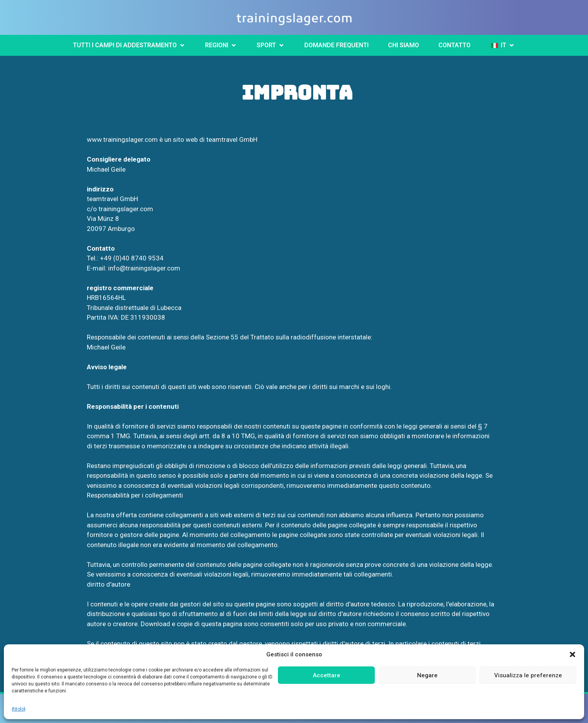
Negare (427, 675)
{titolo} (19, 709)
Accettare (327, 675)
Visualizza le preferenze (528, 675)
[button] (572, 654)
